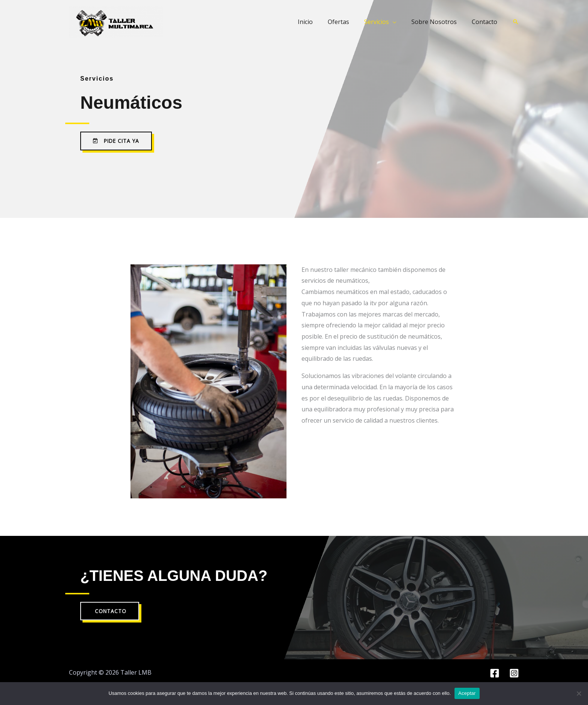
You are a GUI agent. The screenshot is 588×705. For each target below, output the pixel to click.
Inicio (319, 22)
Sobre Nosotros (439, 22)
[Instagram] (514, 673)
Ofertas (349, 22)
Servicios (384, 22)
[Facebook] (495, 673)
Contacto (486, 22)
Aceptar (467, 693)
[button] (516, 22)
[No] (579, 693)
